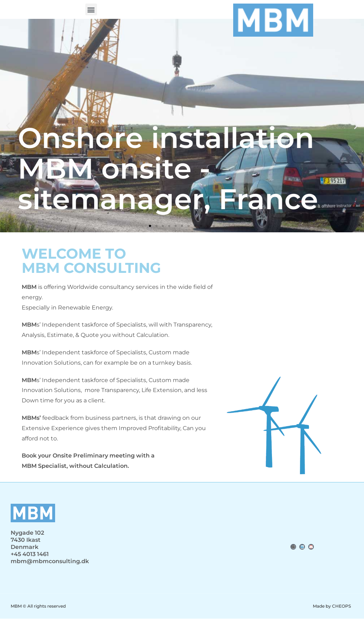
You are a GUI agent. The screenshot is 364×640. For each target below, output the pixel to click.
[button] (91, 9)
